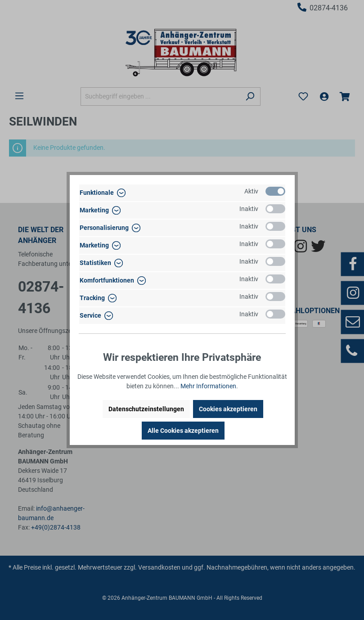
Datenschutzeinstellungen (146, 409)
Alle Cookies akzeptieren (183, 431)
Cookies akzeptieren (228, 409)
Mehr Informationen (208, 386)
